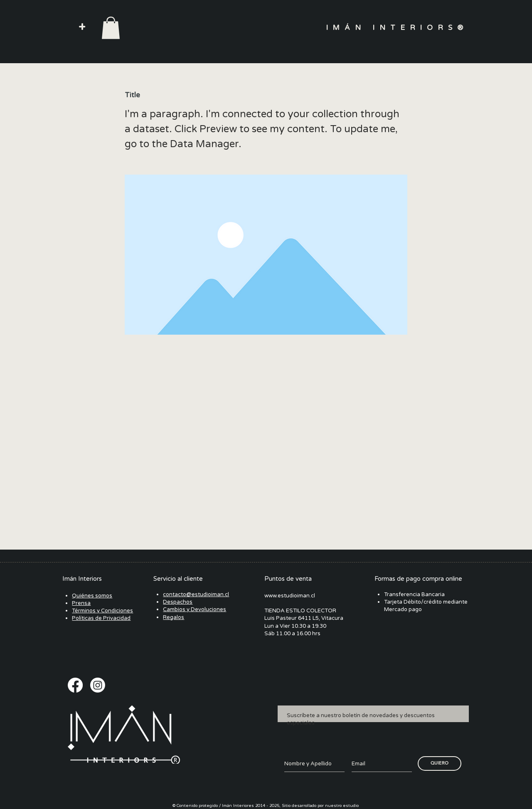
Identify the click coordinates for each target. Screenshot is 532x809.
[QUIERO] (440, 763)
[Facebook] (75, 685)
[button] (82, 27)
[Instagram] (98, 685)
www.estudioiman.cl (290, 596)
